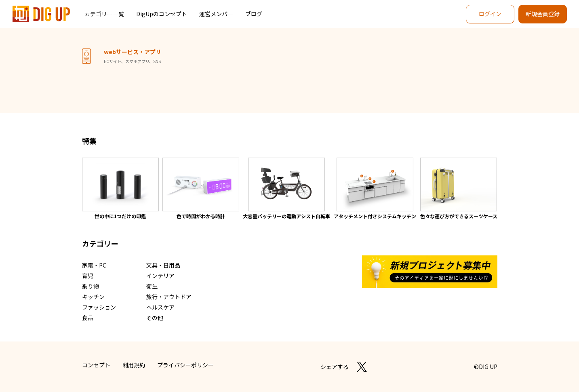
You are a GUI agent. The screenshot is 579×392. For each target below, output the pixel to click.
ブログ (254, 14)
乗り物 (91, 286)
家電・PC (94, 265)
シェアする (335, 367)
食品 (88, 318)
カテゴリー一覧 (104, 14)
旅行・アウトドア (169, 297)
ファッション (99, 307)
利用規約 (134, 365)
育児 (88, 276)
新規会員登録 (543, 14)
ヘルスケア (160, 307)
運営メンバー (216, 14)
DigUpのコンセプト (162, 14)
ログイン (490, 14)
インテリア (160, 276)
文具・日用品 (163, 265)
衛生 (152, 286)
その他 (155, 318)
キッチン (93, 297)
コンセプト (96, 365)
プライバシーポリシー (185, 365)
